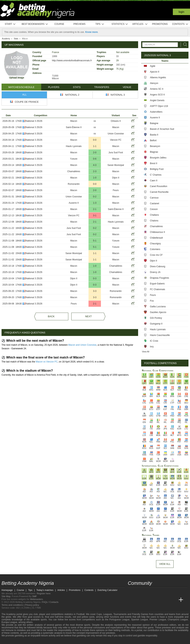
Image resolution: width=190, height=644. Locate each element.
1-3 (95, 203)
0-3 (95, 278)
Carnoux (154, 198)
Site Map (6, 596)
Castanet (155, 203)
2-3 (95, 171)
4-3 (95, 165)
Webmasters (36, 599)
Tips (100, 24)
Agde (153, 66)
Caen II (154, 181)
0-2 (95, 197)
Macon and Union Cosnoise (82, 345)
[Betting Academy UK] (174, 600)
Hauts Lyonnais (74, 146)
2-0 (95, 153)
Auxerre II (74, 203)
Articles (140, 24)
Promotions (160, 24)
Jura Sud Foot (116, 153)
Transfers (102, 87)
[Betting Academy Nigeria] (131, 600)
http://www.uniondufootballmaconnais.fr (72, 61)
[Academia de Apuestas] (159, 600)
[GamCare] (34, 641)
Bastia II (154, 135)
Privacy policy (32, 605)
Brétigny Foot (157, 169)
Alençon (154, 83)
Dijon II (116, 178)
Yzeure (74, 159)
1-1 (95, 146)
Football (80, 614)
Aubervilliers (156, 112)
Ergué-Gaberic (157, 284)
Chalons (154, 221)
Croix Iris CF (156, 255)
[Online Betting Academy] (152, 600)
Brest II (154, 163)
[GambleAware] (11, 641)
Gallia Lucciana (158, 307)
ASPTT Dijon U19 (159, 106)
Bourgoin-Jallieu (158, 158)
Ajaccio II (155, 72)
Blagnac (154, 152)
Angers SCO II (157, 95)
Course (59, 24)
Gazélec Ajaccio (158, 312)
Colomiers (155, 249)
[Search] (184, 45)
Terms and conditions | (13, 605)
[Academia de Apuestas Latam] (167, 600)
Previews (79, 24)
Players (54, 87)
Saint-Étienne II (74, 127)
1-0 (95, 178)
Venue (127, 87)
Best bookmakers (35, 24)
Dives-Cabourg (158, 266)
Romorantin (74, 184)
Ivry (152, 347)
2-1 (95, 209)
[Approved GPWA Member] (26, 641)
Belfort (153, 140)
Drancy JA (155, 272)
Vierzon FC (116, 140)
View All (146, 352)
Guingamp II (156, 324)
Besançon (155, 146)
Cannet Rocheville (159, 192)
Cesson (154, 209)
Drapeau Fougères (159, 278)
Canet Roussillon (159, 186)
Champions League (178, 620)
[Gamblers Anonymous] (44, 641)
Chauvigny (155, 244)
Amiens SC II (157, 89)
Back (51, 316)
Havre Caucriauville (160, 335)
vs (95, 121)
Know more (91, 32)
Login (181, 12)
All (25, 95)
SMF (34, 596)
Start (10, 24)
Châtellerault (156, 238)
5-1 (95, 241)
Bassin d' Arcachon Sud (162, 129)
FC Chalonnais (157, 289)
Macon (74, 121)
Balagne (154, 123)
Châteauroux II (157, 232)
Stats (77, 87)
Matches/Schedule (21, 87)
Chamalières (74, 171)
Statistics (120, 24)
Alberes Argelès (158, 77)
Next (88, 316)
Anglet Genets (157, 100)
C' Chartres (156, 175)
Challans (154, 215)
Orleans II (116, 121)
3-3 (95, 291)
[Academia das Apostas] (138, 600)
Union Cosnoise (116, 134)
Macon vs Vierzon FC (47, 362)
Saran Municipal (116, 165)
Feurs (116, 190)
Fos (152, 301)
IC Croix (154, 341)
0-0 (95, 140)
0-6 (95, 159)
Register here (44, 594)
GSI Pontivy (156, 318)
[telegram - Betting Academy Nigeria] (131, 592)
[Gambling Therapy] (39, 641)
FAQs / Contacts (50, 602)
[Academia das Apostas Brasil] (145, 600)
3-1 (95, 215)
